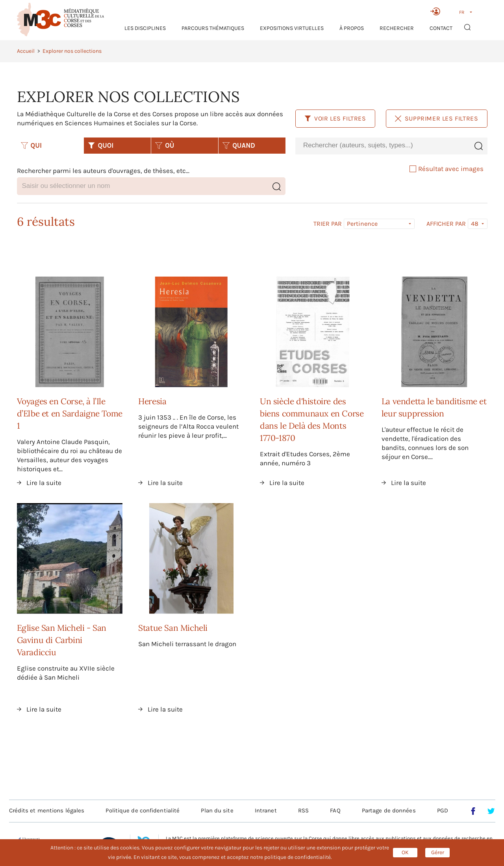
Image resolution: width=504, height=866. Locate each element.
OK (405, 852)
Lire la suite (44, 483)
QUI (31, 145)
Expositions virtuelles (292, 28)
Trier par (328, 224)
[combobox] (382, 146)
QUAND (239, 145)
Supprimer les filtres (437, 118)
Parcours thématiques (213, 28)
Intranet (266, 810)
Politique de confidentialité (143, 810)
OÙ (165, 145)
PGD (443, 810)
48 (475, 224)
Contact (441, 28)
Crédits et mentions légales (47, 810)
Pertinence (362, 224)
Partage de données (389, 810)
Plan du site (217, 810)
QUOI (101, 145)
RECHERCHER (397, 28)
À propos (352, 28)
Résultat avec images (447, 169)
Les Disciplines (145, 28)
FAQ (335, 810)
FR (462, 12)
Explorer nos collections (72, 51)
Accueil (26, 51)
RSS (303, 810)
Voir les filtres (335, 118)
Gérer (438, 852)
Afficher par (446, 224)
